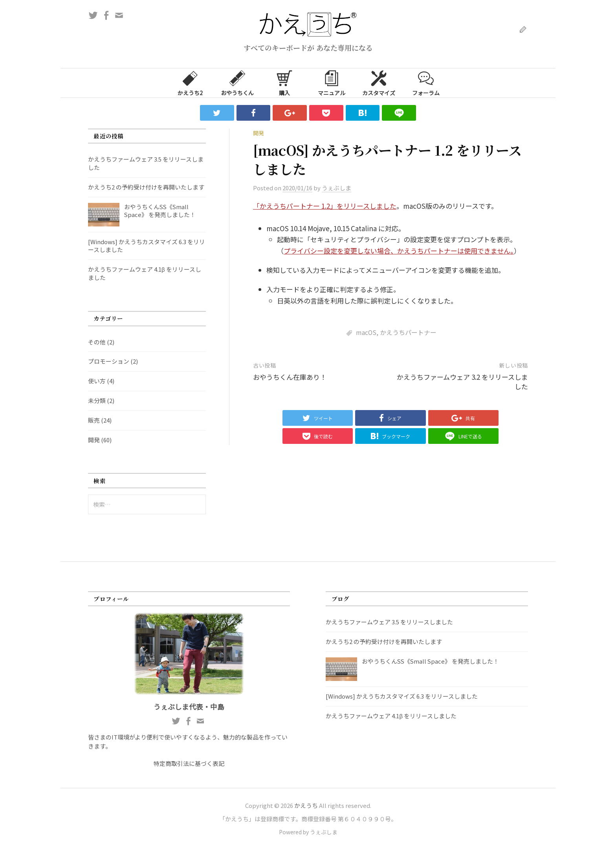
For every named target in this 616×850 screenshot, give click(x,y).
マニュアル (332, 83)
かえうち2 (190, 83)
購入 (284, 83)
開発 (258, 133)
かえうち (306, 805)
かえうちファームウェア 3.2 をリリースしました (462, 382)
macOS (366, 332)
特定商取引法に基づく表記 (189, 763)
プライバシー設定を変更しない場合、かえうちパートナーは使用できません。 (399, 251)
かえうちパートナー (408, 332)
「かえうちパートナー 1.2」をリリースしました (325, 206)
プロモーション (109, 361)
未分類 (97, 400)
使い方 (97, 381)
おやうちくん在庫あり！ (290, 377)
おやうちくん (237, 83)
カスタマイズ (379, 83)
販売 (94, 420)
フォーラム (426, 83)
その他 (97, 342)
